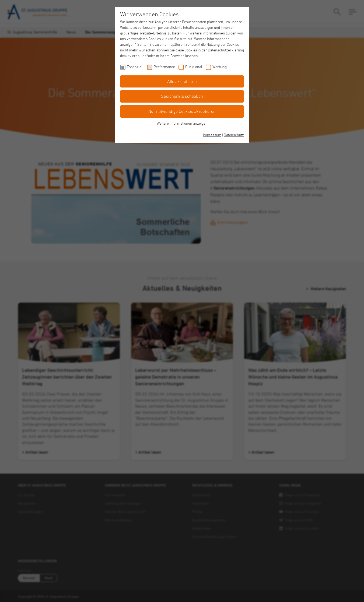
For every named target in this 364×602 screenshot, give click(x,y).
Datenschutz (234, 135)
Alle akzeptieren (182, 81)
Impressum (212, 135)
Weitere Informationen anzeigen (182, 123)
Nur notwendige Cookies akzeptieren (182, 111)
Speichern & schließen (182, 96)
